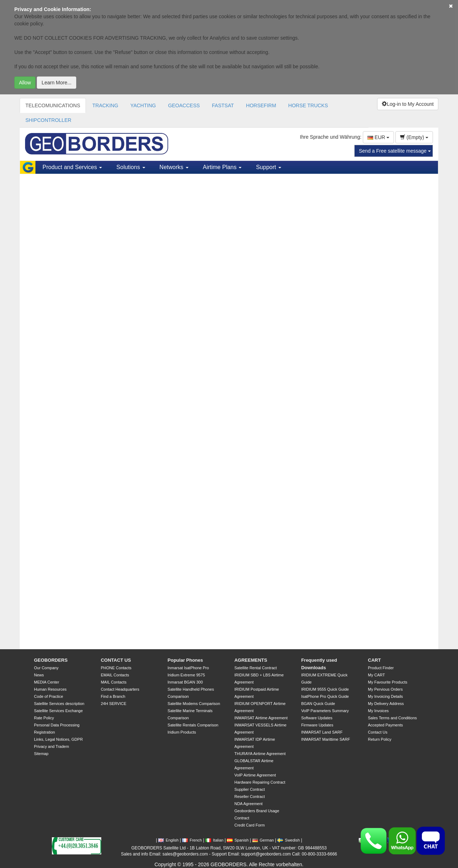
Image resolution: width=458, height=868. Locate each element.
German (263, 840)
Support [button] (268, 167)
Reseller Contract (250, 797)
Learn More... (56, 83)
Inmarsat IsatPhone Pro (188, 668)
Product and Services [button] (72, 167)
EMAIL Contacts (115, 675)
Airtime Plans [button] (222, 167)
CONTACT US (116, 660)
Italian (214, 840)
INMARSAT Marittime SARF (326, 739)
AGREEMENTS (251, 660)
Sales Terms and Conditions (392, 718)
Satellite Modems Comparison (194, 704)
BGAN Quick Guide (318, 704)
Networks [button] (174, 167)
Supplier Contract (250, 789)
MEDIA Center (47, 682)
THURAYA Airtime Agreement (260, 754)
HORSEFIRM (261, 105)
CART (374, 660)
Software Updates (317, 718)
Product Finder (381, 668)
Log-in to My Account (408, 104)
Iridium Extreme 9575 (186, 675)
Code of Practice (48, 696)
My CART (376, 675)
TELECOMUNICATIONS (53, 105)
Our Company (46, 668)
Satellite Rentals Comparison (193, 725)
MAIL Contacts (114, 682)
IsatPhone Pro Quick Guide (325, 696)
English (168, 840)
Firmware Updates (317, 725)
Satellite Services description (59, 704)
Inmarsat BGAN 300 (185, 682)
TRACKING (105, 105)
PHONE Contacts (116, 668)
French (192, 840)
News (39, 675)
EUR (378, 137)
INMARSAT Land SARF (322, 732)
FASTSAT (223, 105)
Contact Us (377, 732)
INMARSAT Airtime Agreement (261, 718)
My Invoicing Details (385, 696)
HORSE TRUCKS (308, 105)
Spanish (238, 840)
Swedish (289, 840)
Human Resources (50, 689)
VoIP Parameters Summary (325, 711)
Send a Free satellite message (395, 151)
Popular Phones (185, 660)
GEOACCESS (184, 105)
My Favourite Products (388, 682)
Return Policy (379, 739)
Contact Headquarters (120, 689)
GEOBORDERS (51, 660)
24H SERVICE (114, 704)
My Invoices (378, 711)
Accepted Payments (385, 725)
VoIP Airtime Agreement (255, 775)
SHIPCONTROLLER (48, 120)
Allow (25, 83)
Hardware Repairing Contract (260, 782)
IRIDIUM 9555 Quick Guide (325, 689)
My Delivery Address (386, 704)
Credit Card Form (250, 825)
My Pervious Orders (385, 689)
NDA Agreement (249, 804)
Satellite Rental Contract (256, 668)
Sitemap (41, 754)
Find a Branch (113, 696)
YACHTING (143, 105)
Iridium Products (182, 732)
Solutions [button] (131, 167)
